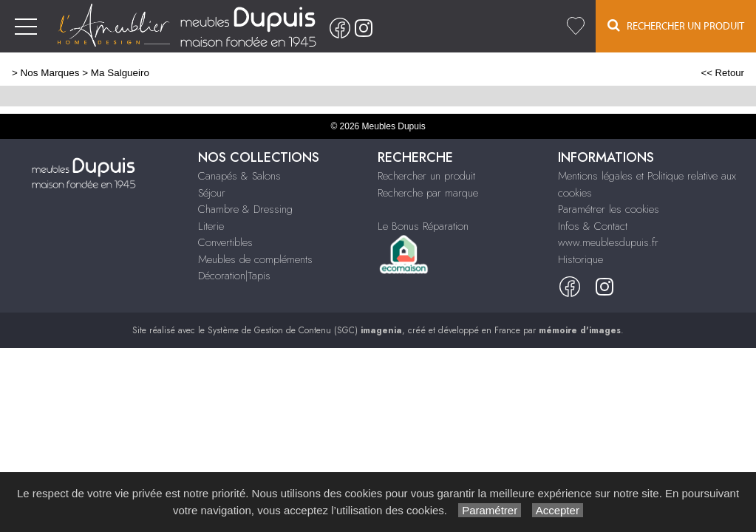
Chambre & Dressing (245, 209)
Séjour (212, 193)
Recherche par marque (428, 193)
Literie (211, 226)
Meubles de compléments (255, 259)
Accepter (558, 510)
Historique (580, 259)
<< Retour (722, 73)
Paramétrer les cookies (609, 209)
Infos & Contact (593, 226)
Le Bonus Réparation (423, 226)
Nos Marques (50, 73)
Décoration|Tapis (234, 276)
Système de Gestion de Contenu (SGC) (305, 330)
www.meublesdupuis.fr (608, 242)
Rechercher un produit (426, 176)
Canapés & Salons (239, 176)
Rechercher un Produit (676, 25)
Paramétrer (490, 510)
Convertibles (225, 242)
